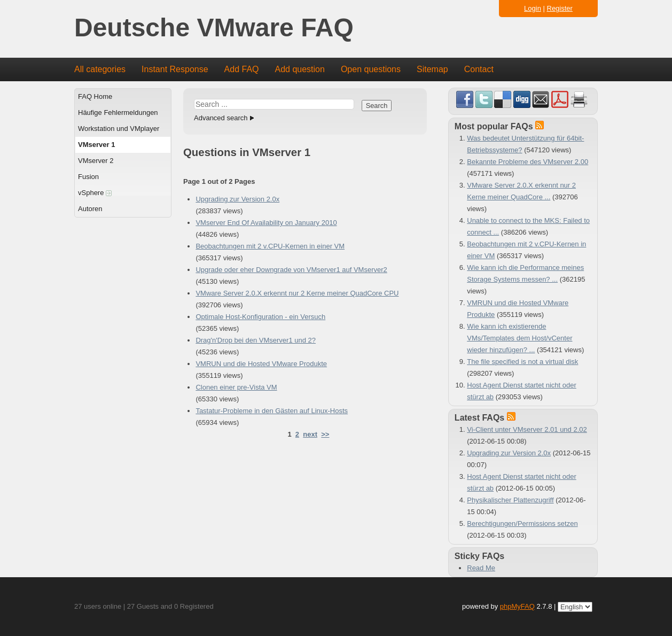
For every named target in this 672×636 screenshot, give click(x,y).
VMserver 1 (96, 145)
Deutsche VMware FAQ (214, 28)
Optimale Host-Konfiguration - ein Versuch (260, 317)
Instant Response (175, 69)
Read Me (481, 568)
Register (560, 8)
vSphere (95, 193)
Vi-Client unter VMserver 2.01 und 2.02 (527, 429)
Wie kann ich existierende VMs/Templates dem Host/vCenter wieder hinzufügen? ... (519, 338)
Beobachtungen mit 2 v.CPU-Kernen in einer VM (270, 246)
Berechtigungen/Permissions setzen (522, 523)
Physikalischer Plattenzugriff (510, 500)
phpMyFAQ (517, 606)
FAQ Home (95, 96)
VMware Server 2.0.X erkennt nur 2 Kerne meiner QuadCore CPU (297, 293)
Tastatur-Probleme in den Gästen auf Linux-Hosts (272, 411)
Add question (300, 69)
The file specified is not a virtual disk (522, 362)
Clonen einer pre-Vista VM (236, 387)
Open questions (371, 69)
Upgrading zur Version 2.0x (237, 199)
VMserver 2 (96, 161)
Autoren (90, 209)
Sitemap (432, 69)
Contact (479, 69)
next (310, 434)
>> (325, 434)
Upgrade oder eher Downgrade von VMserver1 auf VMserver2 (291, 270)
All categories (100, 69)
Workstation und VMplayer (119, 129)
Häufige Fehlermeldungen (118, 113)
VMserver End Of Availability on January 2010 (266, 223)
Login (533, 8)
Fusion (88, 177)
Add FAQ (242, 69)
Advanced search (221, 118)
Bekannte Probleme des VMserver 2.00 (528, 162)
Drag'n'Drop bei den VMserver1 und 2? (256, 340)
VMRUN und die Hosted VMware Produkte (261, 364)
